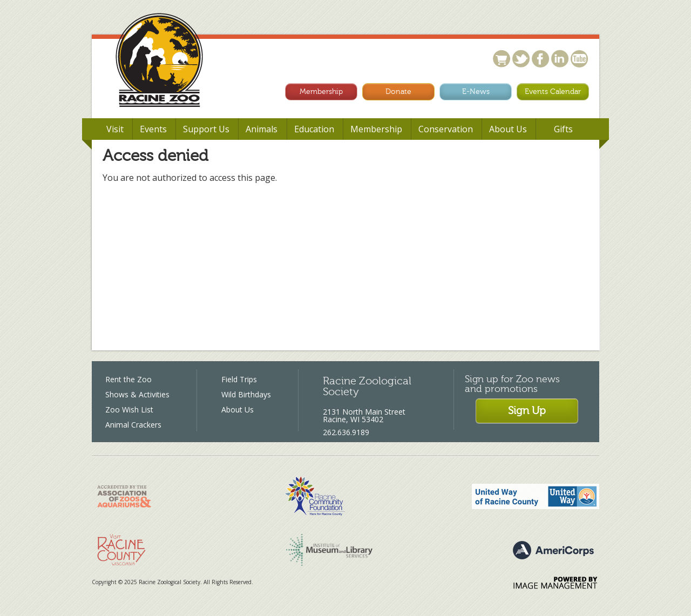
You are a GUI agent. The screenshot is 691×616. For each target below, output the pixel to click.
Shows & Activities (137, 394)
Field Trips (239, 379)
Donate (398, 92)
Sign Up (527, 411)
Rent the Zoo (128, 379)
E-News (476, 92)
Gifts (563, 129)
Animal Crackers (133, 425)
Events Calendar (553, 92)
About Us (238, 409)
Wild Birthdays (246, 394)
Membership (321, 92)
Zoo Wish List (129, 409)
